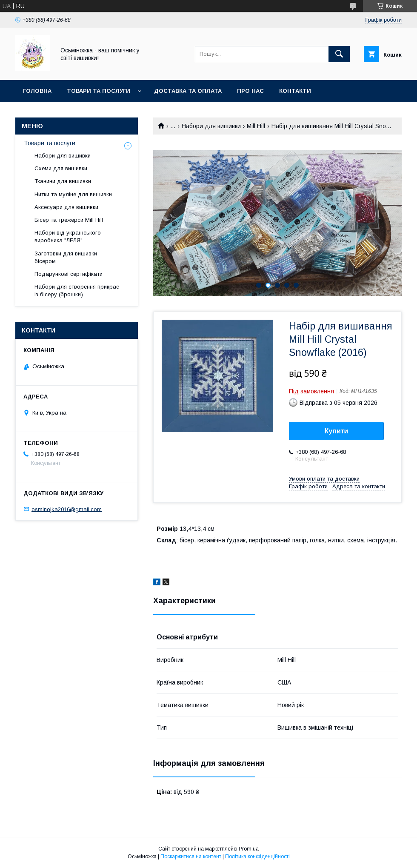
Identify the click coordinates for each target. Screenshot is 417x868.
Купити (337, 431)
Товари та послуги (99, 91)
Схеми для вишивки (61, 168)
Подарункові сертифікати (69, 274)
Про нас (250, 91)
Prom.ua (249, 849)
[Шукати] (339, 54)
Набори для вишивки (211, 126)
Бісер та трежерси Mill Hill (69, 220)
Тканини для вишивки (63, 181)
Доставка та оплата (188, 91)
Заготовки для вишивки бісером (66, 257)
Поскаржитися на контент (191, 857)
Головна (37, 91)
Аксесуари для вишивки (66, 207)
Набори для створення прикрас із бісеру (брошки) (77, 291)
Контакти (295, 91)
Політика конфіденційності (257, 857)
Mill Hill (256, 126)
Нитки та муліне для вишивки (73, 194)
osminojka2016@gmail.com (67, 509)
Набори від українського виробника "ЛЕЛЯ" (68, 236)
